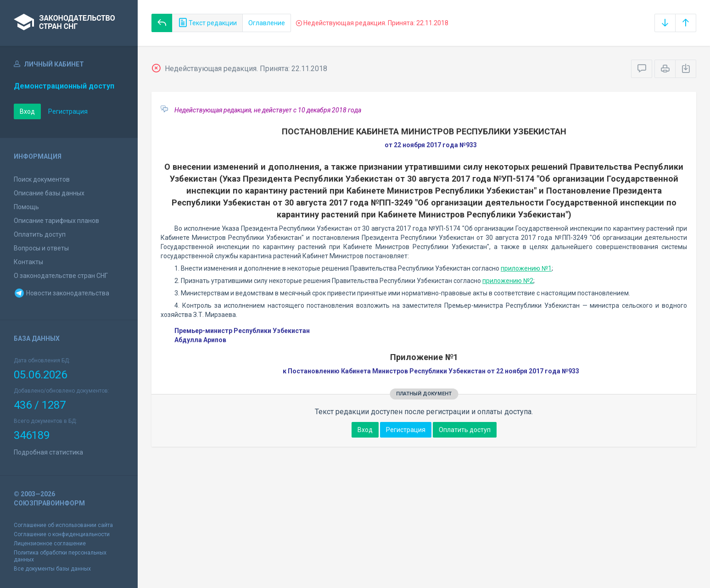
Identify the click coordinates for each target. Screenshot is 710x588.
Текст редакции (207, 23)
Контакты (28, 262)
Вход (27, 111)
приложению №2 (508, 281)
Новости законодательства (61, 293)
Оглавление (267, 23)
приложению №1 (526, 268)
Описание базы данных (49, 193)
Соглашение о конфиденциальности (62, 534)
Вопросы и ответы (41, 248)
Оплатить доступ (40, 234)
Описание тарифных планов (56, 221)
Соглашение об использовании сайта (63, 525)
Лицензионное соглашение (50, 544)
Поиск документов (42, 179)
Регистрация (68, 111)
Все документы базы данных (52, 569)
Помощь (26, 207)
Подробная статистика (48, 452)
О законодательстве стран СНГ (61, 276)
